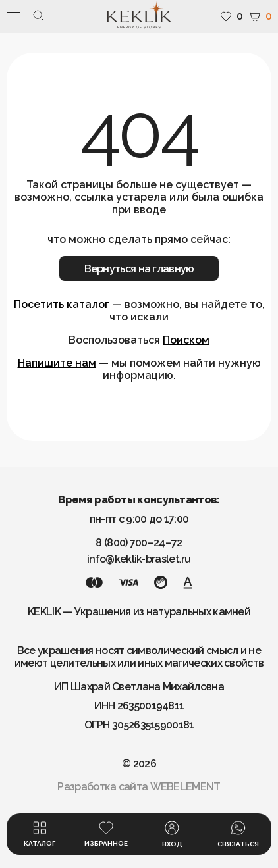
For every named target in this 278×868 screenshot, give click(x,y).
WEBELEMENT (185, 787)
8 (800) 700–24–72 (139, 543)
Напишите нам (57, 363)
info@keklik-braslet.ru (139, 559)
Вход (172, 834)
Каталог (40, 834)
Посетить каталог (62, 304)
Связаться (238, 834)
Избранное (106, 834)
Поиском (186, 340)
